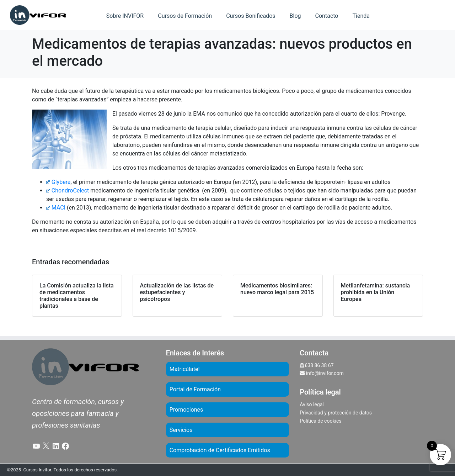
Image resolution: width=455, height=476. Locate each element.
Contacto (327, 16)
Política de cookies (320, 421)
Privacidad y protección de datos (336, 413)
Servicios (181, 430)
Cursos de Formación (185, 16)
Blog (295, 16)
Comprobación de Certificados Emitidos (220, 450)
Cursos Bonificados (251, 16)
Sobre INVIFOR (125, 16)
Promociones (186, 410)
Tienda (361, 16)
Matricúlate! (185, 369)
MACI (56, 208)
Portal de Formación (195, 389)
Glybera (58, 182)
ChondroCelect (68, 191)
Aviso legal (312, 404)
